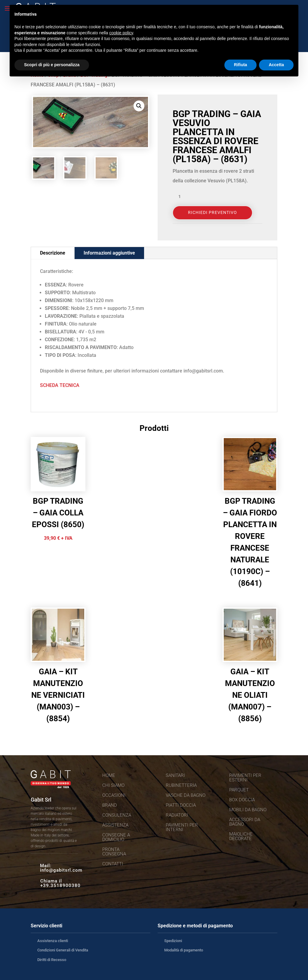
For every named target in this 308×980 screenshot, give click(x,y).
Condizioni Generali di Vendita (63, 950)
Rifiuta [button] (241, 65)
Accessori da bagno (245, 822)
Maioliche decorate (241, 836)
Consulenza (117, 815)
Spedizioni (173, 941)
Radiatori (177, 815)
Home (109, 775)
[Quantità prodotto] (182, 197)
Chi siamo (113, 785)
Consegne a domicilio (116, 837)
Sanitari (175, 775)
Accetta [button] (276, 65)
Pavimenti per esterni (245, 778)
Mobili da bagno (248, 810)
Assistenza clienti (53, 941)
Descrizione (53, 253)
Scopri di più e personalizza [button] (52, 65)
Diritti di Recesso (52, 960)
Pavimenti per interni (182, 827)
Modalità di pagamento (184, 950)
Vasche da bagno (186, 795)
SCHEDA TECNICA (60, 385)
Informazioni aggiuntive (109, 253)
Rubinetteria (181, 785)
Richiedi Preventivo (213, 212)
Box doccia (242, 800)
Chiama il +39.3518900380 (60, 883)
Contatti (113, 864)
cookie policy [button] (121, 33)
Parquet (239, 790)
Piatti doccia (181, 805)
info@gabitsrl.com (61, 870)
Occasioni (114, 795)
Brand (110, 805)
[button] (139, 106)
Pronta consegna (114, 852)
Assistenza (115, 825)
